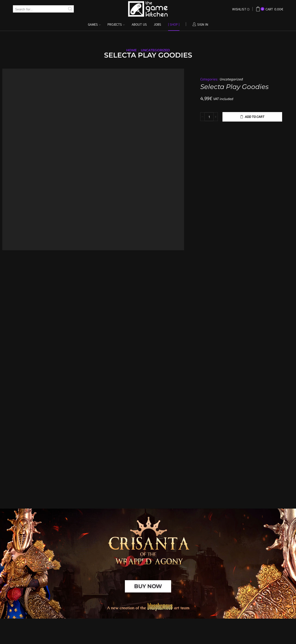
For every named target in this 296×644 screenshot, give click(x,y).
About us (139, 24)
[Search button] (70, 9)
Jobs (157, 24)
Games (94, 24)
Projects (116, 24)
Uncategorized (155, 50)
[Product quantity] (209, 117)
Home (131, 50)
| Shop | (174, 24)
